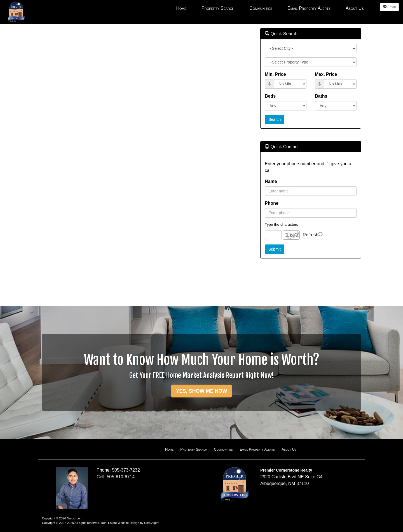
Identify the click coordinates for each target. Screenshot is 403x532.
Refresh (310, 235)
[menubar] (270, 8)
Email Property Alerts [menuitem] (309, 8)
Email (389, 7)
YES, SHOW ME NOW (201, 391)
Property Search (194, 449)
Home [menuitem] (181, 8)
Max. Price (326, 74)
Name (271, 181)
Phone (272, 203)
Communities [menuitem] (261, 8)
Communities (223, 449)
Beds (270, 96)
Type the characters (281, 224)
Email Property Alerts (257, 449)
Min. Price (275, 74)
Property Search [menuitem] (218, 8)
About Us (289, 449)
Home (169, 449)
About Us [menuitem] (355, 8)
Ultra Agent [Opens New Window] (152, 523)
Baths (321, 96)
